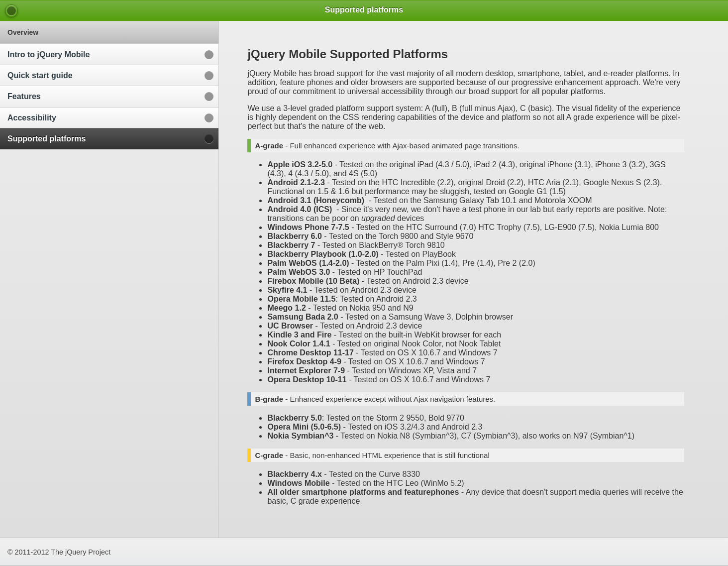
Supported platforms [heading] (364, 10)
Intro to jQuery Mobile (49, 55)
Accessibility (32, 118)
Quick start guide (40, 75)
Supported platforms (47, 139)
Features (24, 96)
